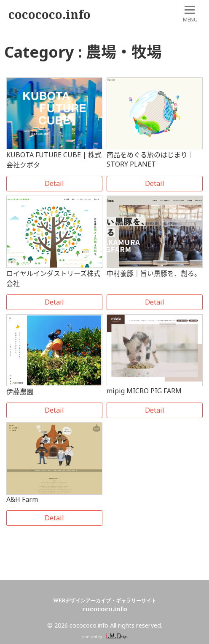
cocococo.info (50, 14)
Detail (54, 183)
